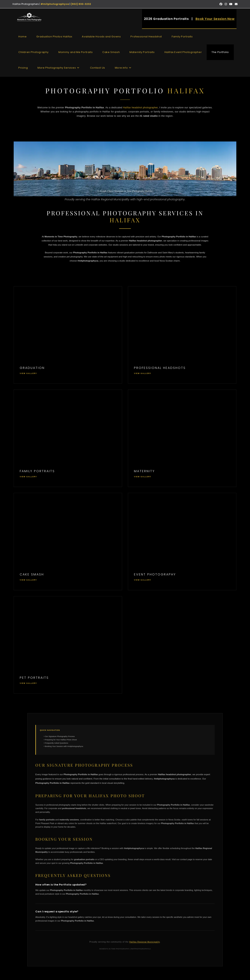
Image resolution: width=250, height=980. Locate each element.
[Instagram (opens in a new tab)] (226, 4)
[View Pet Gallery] (68, 645)
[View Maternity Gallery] (182, 438)
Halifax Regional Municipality (145, 942)
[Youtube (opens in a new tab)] (231, 4)
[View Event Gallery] (182, 542)
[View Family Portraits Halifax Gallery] (68, 438)
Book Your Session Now (215, 19)
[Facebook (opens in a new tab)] (221, 4)
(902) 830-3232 (81, 4)
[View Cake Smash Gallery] (68, 542)
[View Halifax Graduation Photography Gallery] (68, 335)
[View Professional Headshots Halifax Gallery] (182, 335)
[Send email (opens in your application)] (236, 4)
